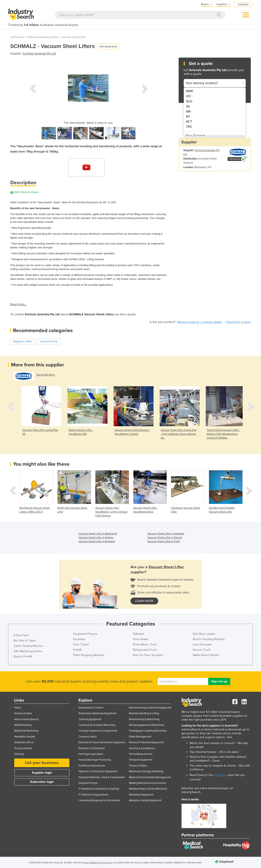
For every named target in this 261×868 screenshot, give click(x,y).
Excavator (79, 639)
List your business (42, 763)
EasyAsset (221, 775)
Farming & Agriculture (91, 754)
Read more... (18, 304)
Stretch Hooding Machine (209, 639)
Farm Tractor (81, 644)
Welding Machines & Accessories (147, 783)
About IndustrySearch (27, 719)
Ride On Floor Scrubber (148, 655)
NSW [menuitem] (189, 91)
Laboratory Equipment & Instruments (99, 800)
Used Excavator (203, 644)
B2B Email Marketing (26, 731)
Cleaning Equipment (90, 719)
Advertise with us (24, 742)
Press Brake (141, 639)
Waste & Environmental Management (150, 777)
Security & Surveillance (142, 748)
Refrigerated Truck (145, 650)
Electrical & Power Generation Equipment (102, 742)
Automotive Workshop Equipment (97, 713)
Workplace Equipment (141, 795)
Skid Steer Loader (204, 634)
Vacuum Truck (202, 650)
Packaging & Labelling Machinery (148, 731)
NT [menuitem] (188, 117)
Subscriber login (42, 782)
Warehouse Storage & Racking (146, 771)
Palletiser (139, 634)
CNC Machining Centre (28, 651)
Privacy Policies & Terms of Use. (98, 863)
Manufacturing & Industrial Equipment (150, 708)
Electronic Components (92, 748)
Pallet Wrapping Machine (89, 655)
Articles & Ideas (23, 713)
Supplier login (42, 773)
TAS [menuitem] (189, 127)
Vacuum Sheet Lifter (74, 37)
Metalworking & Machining (144, 719)
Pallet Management (140, 737)
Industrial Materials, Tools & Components (102, 777)
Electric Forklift (23, 657)
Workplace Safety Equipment (145, 800)
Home (18, 708)
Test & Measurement (141, 754)
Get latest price (108, 46)
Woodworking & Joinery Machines (148, 789)
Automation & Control (91, 708)
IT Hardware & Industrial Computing (99, 789)
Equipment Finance (85, 634)
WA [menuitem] (188, 112)
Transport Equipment (141, 760)
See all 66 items (46, 375)
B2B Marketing (23, 725)
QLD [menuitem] (189, 101)
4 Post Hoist (21, 635)
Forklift (77, 650)
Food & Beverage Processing (95, 760)
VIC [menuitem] (189, 96)
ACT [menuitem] (189, 122)
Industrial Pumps (88, 783)
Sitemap (19, 754)
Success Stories (23, 748)
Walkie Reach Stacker (206, 655)
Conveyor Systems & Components (98, 731)
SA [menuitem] (188, 106)
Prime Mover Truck (145, 644)
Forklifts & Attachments (92, 766)
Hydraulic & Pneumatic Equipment (98, 771)
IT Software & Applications (93, 795)
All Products (18, 37)
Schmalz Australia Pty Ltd (39, 54)
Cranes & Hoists (88, 737)
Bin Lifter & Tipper (25, 641)
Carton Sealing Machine (28, 646)
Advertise (243, 4)
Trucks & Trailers (138, 766)
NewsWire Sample (25, 737)
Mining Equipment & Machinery (147, 725)
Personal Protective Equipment (146, 742)
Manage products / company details (200, 322)
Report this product (239, 322)
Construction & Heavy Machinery (97, 725)
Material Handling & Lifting (43, 37)
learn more (144, 601)
